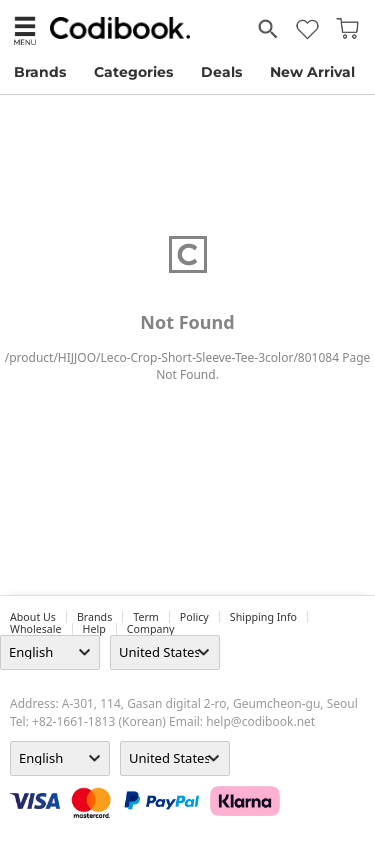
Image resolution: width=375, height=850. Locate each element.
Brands (40, 72)
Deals (221, 72)
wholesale (36, 629)
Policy (194, 617)
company (151, 629)
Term (146, 617)
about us (33, 617)
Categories (133, 72)
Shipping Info (263, 617)
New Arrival (312, 72)
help (94, 629)
